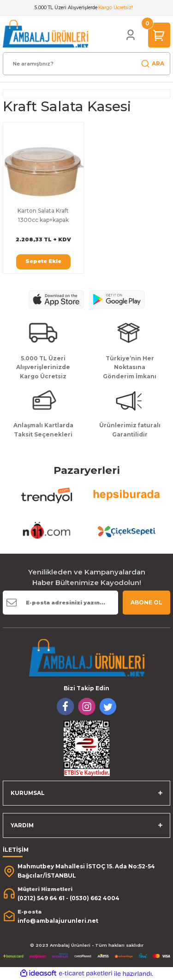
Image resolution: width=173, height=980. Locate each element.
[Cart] (159, 35)
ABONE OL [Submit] (146, 602)
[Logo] (45, 33)
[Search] (86, 64)
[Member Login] (131, 35)
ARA (152, 64)
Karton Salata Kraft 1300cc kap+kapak (43, 215)
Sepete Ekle (43, 261)
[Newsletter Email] (60, 603)
